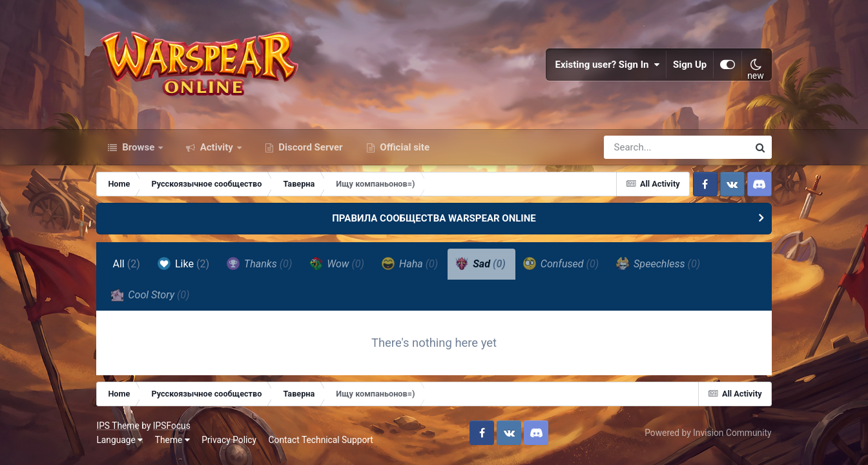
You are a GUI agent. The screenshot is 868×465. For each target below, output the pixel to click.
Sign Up (689, 65)
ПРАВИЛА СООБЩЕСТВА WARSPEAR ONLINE (434, 218)
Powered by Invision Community (708, 433)
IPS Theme (118, 426)
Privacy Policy (229, 440)
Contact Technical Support (321, 440)
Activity (217, 147)
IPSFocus (172, 426)
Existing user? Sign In (607, 65)
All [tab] (126, 264)
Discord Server (310, 147)
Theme (172, 440)
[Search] (639, 147)
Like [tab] (183, 263)
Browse (138, 147)
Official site (404, 147)
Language (119, 440)
